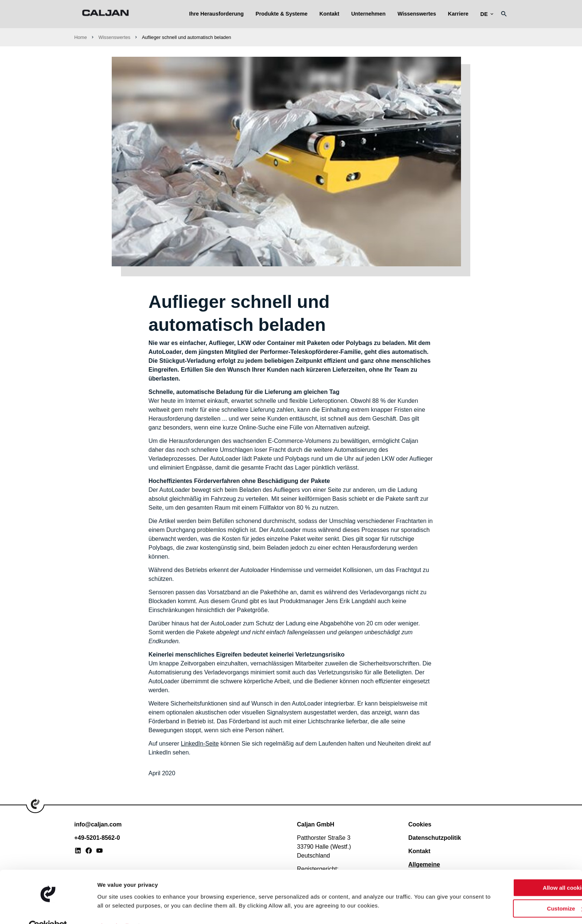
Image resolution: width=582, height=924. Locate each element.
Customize (520, 892)
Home (81, 37)
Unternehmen (368, 14)
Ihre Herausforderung (216, 14)
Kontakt (330, 14)
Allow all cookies (520, 871)
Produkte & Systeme (282, 14)
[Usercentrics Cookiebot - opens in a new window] (48, 910)
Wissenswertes (417, 14)
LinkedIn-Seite (200, 744)
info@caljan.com (98, 824)
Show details (115, 909)
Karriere (458, 14)
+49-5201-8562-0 (97, 838)
